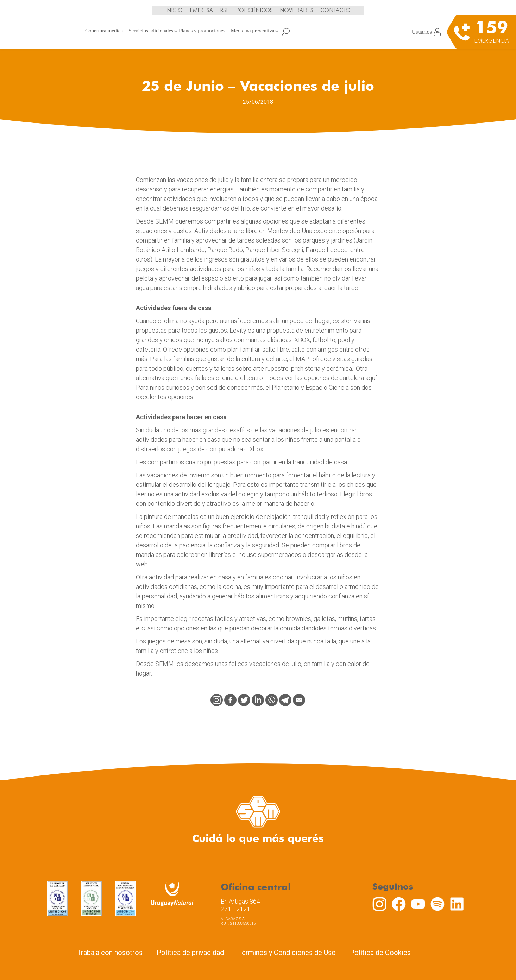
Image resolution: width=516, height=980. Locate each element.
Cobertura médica (104, 31)
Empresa (201, 10)
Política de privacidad (190, 953)
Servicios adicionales (151, 31)
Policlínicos (254, 10)
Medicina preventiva (253, 31)
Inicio (174, 10)
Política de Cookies (380, 953)
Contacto (335, 10)
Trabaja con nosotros (110, 953)
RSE (225, 10)
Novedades (297, 10)
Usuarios (426, 32)
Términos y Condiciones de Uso (287, 953)
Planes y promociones (202, 31)
